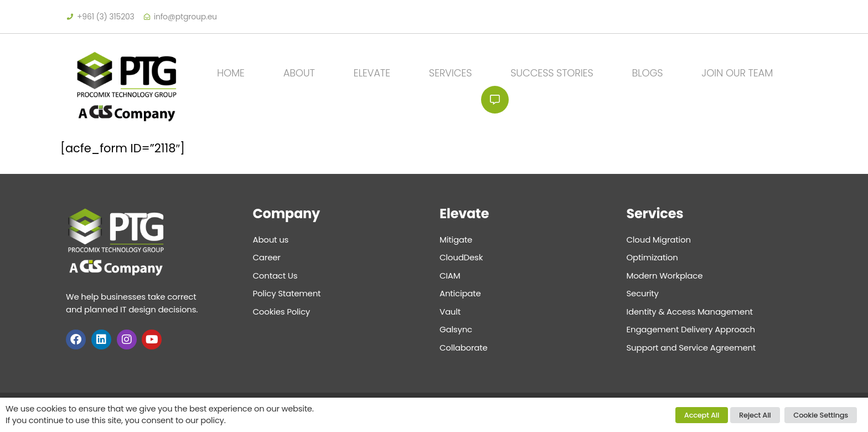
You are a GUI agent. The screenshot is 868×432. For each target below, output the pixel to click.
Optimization (652, 257)
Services (450, 73)
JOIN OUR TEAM (737, 73)
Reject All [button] (755, 415)
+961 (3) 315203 (106, 17)
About (299, 73)
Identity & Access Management (690, 312)
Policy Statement (287, 293)
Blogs (648, 73)
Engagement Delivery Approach (691, 329)
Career (267, 257)
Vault (450, 312)
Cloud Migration (659, 240)
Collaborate (464, 348)
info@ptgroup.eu (185, 17)
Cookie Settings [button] (821, 415)
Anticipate (460, 293)
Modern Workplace (665, 276)
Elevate (372, 73)
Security (643, 293)
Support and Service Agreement (691, 348)
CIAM (450, 276)
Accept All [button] (702, 415)
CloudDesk (461, 257)
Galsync (456, 329)
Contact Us (495, 100)
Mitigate (456, 240)
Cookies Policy (282, 312)
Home (231, 73)
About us (271, 240)
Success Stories (552, 73)
